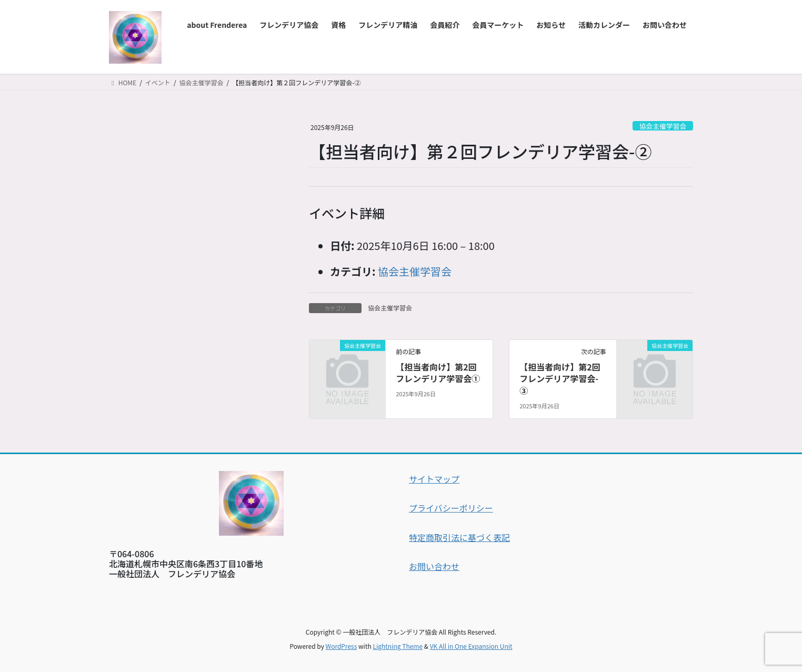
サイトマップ (434, 479)
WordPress (342, 646)
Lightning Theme (398, 646)
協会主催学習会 (663, 126)
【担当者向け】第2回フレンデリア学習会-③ (560, 379)
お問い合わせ (434, 566)
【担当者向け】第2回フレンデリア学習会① (438, 373)
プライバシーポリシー (451, 508)
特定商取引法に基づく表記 (459, 537)
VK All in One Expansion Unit (471, 646)
